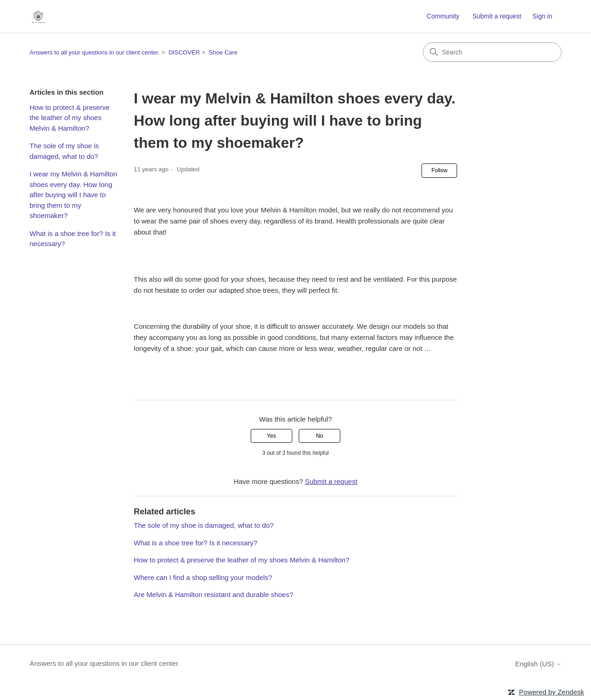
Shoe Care (223, 52)
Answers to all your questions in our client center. (95, 52)
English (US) (538, 664)
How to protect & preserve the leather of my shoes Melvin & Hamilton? (69, 118)
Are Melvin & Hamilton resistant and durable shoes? (214, 594)
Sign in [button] (542, 16)
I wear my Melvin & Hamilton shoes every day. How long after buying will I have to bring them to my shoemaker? (73, 195)
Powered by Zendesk (552, 692)
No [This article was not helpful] (319, 436)
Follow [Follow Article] (439, 170)
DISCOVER (184, 52)
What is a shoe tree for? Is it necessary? (73, 239)
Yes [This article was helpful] (271, 436)
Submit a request (497, 16)
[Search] (492, 52)
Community (443, 16)
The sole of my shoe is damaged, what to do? (64, 151)
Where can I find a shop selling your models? (203, 577)
